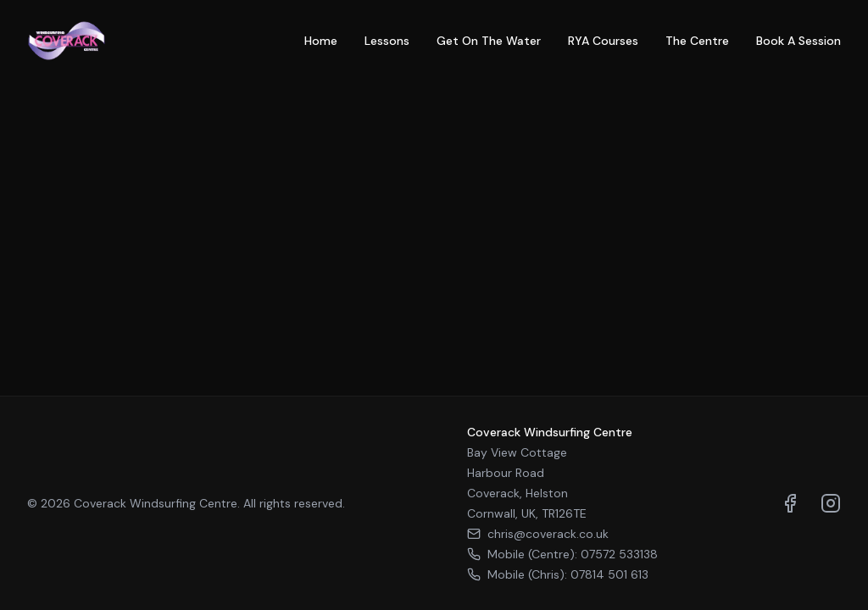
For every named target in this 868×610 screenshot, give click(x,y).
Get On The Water (489, 41)
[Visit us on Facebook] (790, 503)
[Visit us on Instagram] (831, 503)
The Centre (697, 41)
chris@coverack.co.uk (538, 534)
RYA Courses (603, 41)
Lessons (387, 41)
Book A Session (798, 41)
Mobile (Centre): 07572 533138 (562, 554)
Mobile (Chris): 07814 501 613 (558, 574)
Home (321, 41)
